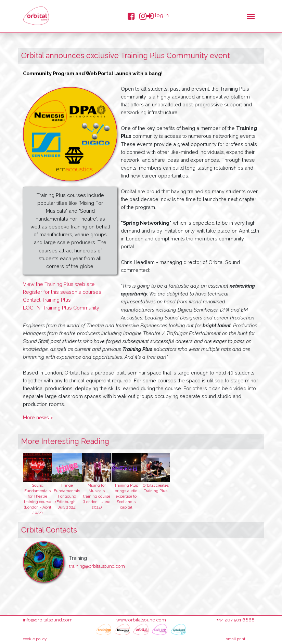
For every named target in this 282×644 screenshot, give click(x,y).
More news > (38, 417)
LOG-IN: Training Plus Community (61, 308)
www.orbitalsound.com (141, 620)
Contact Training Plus (47, 300)
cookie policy (35, 639)
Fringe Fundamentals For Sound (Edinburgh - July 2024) (67, 496)
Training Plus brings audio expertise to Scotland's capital (126, 496)
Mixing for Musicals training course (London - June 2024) (97, 496)
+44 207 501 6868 (236, 620)
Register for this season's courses (62, 292)
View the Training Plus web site (59, 284)
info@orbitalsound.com (48, 620)
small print (236, 639)
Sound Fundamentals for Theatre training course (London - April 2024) (37, 499)
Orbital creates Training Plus (156, 488)
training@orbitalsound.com (97, 566)
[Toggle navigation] (251, 16)
